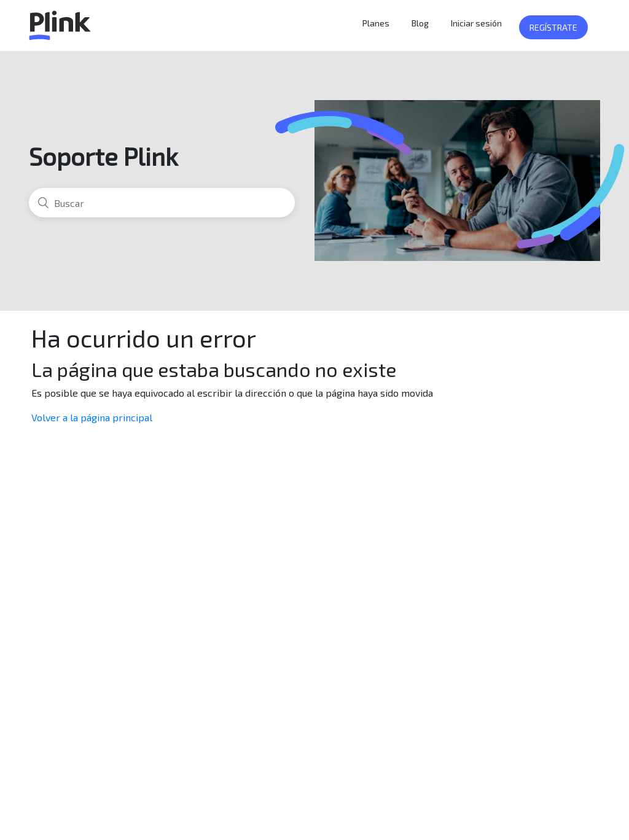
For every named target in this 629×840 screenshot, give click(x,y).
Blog (420, 23)
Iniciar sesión (476, 23)
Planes (376, 23)
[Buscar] (162, 203)
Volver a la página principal (92, 417)
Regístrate (553, 27)
